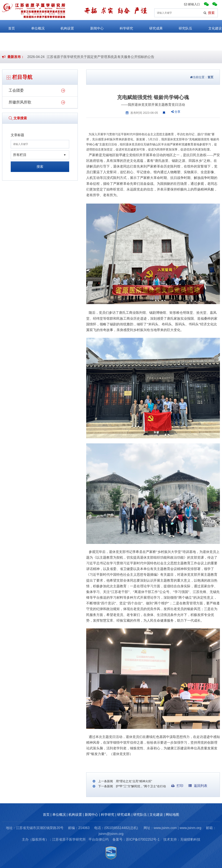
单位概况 (34, 26)
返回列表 (198, 786)
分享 (176, 112)
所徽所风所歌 (20, 102)
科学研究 (122, 26)
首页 (8, 26)
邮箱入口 (192, 4)
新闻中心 (93, 26)
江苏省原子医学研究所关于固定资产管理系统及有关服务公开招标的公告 (100, 57)
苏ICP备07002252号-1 (143, 839)
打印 (177, 786)
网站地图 (172, 815)
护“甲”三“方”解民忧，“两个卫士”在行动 (140, 786)
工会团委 (16, 90)
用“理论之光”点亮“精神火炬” (134, 781)
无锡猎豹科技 (190, 839)
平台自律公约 (99, 839)
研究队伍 (181, 26)
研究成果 (152, 26)
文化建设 (211, 26)
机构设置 (63, 26)
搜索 (40, 167)
